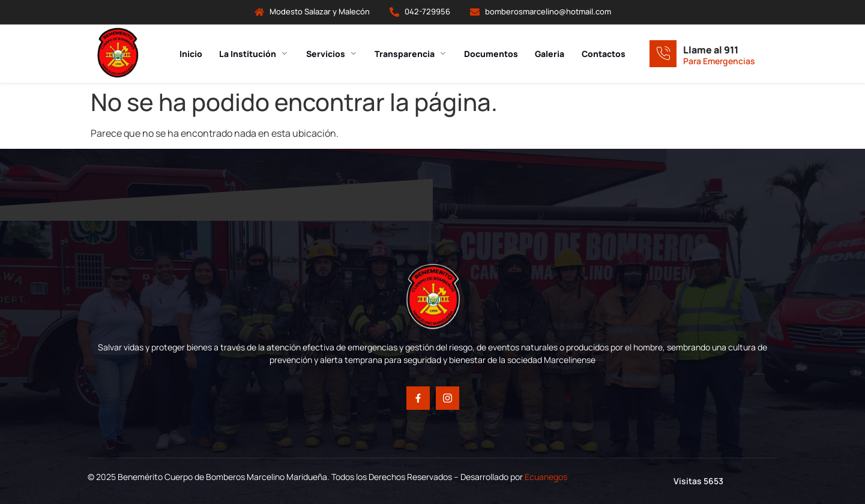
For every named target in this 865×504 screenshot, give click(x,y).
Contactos (607, 54)
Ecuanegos (546, 477)
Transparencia (411, 54)
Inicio (188, 54)
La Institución (253, 54)
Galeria (553, 54)
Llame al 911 (711, 50)
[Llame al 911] (663, 54)
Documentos (493, 54)
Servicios (331, 54)
